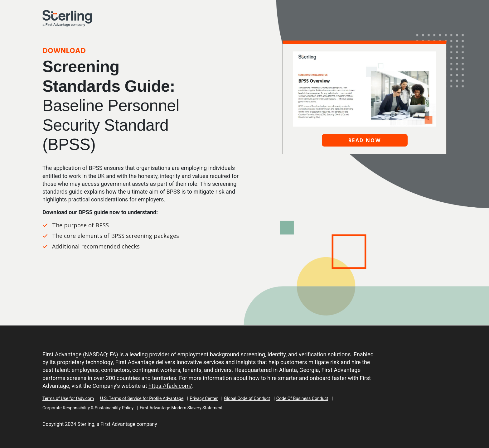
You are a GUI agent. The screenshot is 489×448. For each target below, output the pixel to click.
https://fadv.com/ (170, 386)
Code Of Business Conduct (302, 398)
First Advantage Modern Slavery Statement (181, 408)
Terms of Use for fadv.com (68, 398)
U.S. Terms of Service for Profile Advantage (142, 398)
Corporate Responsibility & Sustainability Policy (88, 408)
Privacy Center (204, 398)
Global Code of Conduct (247, 398)
